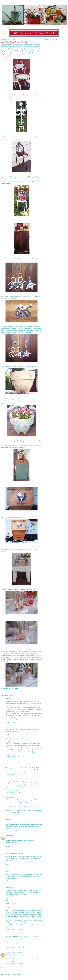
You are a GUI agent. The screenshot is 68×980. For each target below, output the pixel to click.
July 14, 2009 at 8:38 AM (14, 831)
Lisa (7, 871)
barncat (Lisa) (9, 797)
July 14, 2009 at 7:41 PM (14, 929)
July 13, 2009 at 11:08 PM (15, 775)
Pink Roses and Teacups (12, 761)
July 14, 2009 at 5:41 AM (14, 793)
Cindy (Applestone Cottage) (13, 739)
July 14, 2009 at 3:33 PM (14, 867)
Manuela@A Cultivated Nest (13, 853)
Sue (6, 908)
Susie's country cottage (11, 779)
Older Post (39, 971)
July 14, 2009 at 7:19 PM (14, 903)
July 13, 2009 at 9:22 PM (14, 722)
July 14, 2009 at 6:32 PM (14, 883)
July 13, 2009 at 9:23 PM (14, 734)
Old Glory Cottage (34, 8)
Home (22, 971)
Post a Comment (5, 968)
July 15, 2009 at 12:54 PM (15, 948)
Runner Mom (9, 887)
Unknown (8, 835)
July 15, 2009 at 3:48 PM (14, 964)
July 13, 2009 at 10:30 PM (15, 756)
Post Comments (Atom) (14, 974)
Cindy (7, 698)
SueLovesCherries (10, 934)
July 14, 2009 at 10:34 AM (15, 849)
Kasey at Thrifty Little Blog (13, 952)
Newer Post (4, 971)
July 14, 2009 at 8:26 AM (14, 815)
